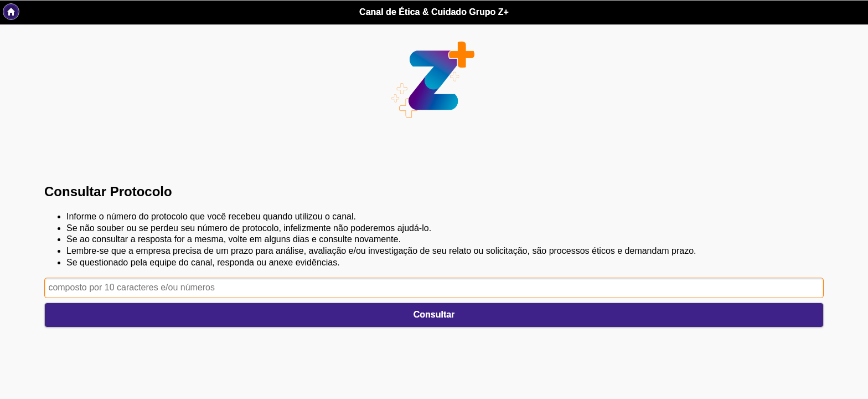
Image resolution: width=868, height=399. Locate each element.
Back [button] (11, 12)
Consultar (434, 314)
